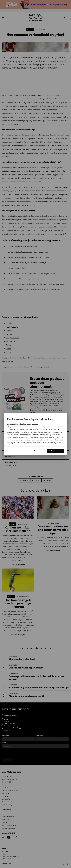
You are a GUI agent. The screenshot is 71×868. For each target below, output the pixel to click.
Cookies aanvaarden (55, 451)
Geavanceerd (38, 451)
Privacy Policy (56, 442)
